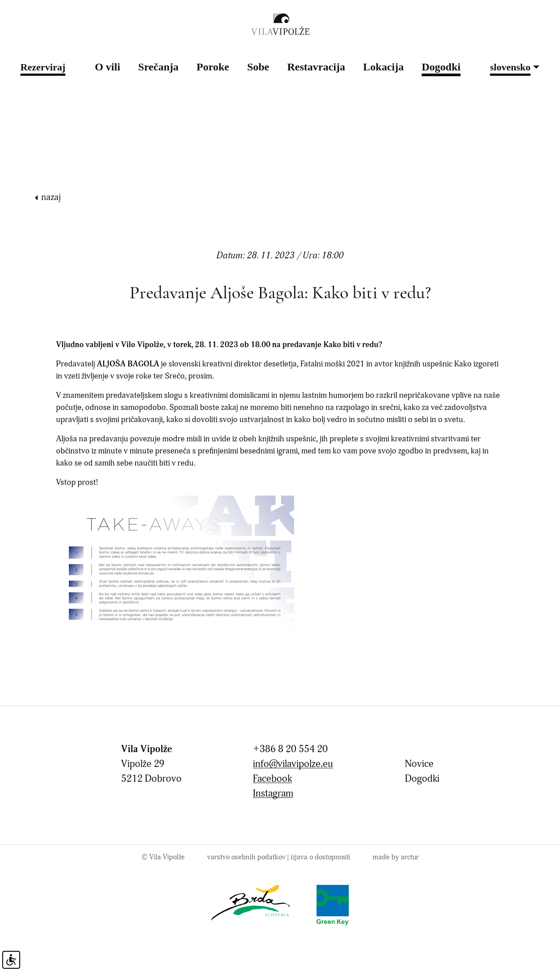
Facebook (272, 779)
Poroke (213, 67)
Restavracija (316, 67)
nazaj (51, 197)
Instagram (273, 794)
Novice (419, 764)
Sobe (258, 67)
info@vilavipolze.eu (293, 764)
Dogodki (441, 67)
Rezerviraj (43, 67)
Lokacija (384, 67)
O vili (107, 67)
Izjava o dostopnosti (320, 857)
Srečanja (158, 67)
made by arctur (396, 857)
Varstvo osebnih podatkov (246, 857)
